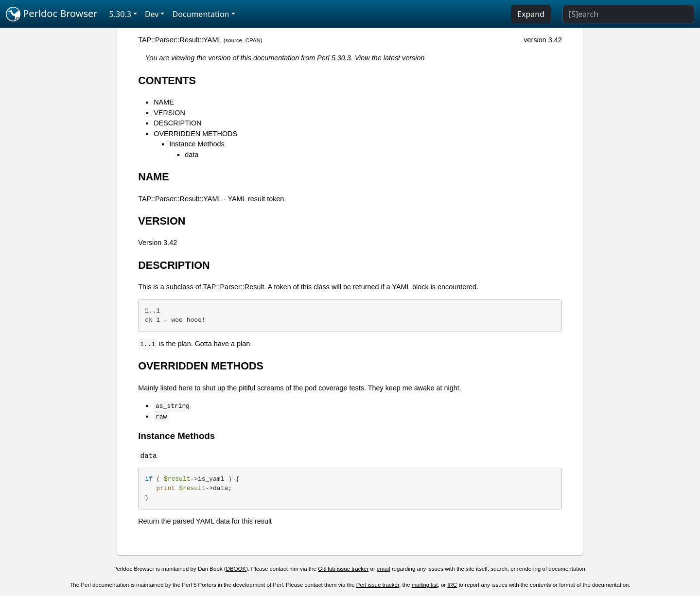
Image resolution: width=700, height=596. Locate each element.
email (384, 569)
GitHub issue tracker (343, 569)
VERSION (169, 113)
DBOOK (236, 569)
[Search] (628, 14)
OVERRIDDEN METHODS (195, 134)
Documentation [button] (201, 14)
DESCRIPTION (177, 123)
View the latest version (390, 58)
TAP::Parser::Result (234, 287)
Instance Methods (197, 144)
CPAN (253, 40)
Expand (531, 14)
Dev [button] (152, 14)
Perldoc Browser (52, 14)
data (192, 155)
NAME (164, 102)
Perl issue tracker (378, 585)
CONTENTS (167, 80)
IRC (452, 585)
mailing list (425, 585)
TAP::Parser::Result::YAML (180, 40)
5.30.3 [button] (120, 14)
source (234, 40)
